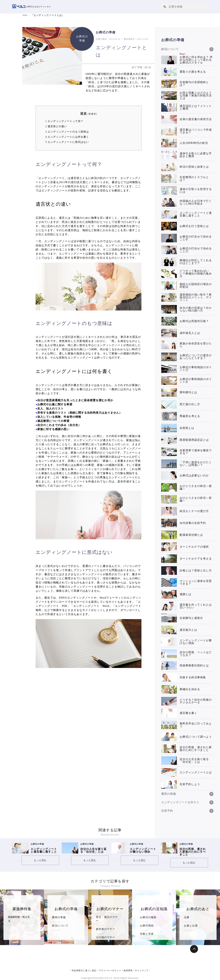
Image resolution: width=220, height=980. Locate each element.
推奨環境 (128, 971)
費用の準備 (59, 917)
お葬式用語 (147, 926)
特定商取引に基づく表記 (84, 971)
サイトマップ (142, 971)
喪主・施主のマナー (108, 917)
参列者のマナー (106, 926)
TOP (25, 15)
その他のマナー (106, 934)
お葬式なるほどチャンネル (32, 7)
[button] (165, 7)
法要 (187, 917)
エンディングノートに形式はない (67, 142)
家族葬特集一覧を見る (20, 917)
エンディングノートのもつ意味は (67, 132)
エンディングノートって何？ (64, 121)
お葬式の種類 (148, 917)
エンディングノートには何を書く (67, 137)
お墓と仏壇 (191, 926)
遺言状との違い (56, 126)
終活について (60, 926)
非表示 (92, 114)
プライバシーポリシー (110, 971)
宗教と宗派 (147, 934)
